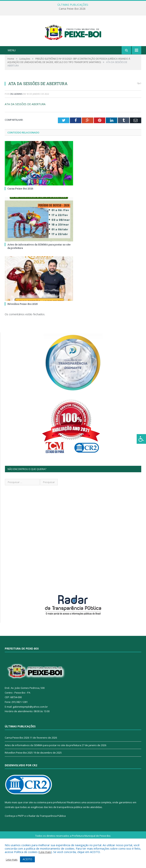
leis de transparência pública (65, 825)
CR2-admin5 (16, 112)
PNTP (21, 833)
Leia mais (45, 852)
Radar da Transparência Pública (47, 833)
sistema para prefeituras (52, 820)
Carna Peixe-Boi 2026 (72, 9)
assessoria (93, 820)
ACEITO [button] (27, 859)
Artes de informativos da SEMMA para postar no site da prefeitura (43, 763)
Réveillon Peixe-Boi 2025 (23, 322)
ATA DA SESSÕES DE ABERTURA (25, 122)
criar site (28, 820)
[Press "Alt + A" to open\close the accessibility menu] (141, 439)
